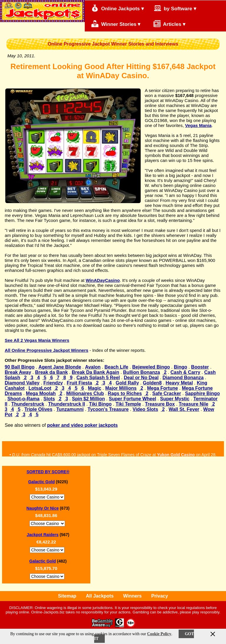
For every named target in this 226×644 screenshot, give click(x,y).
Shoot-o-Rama (23, 399)
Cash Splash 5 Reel (98, 378)
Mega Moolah (41, 393)
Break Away (18, 372)
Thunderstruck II (67, 404)
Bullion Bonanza (141, 372)
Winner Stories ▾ (116, 24)
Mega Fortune (163, 388)
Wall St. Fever (184, 409)
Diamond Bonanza (183, 378)
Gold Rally (127, 383)
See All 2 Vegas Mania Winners (37, 340)
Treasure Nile (193, 404)
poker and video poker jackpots (82, 425)
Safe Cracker (167, 393)
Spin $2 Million (89, 399)
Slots (49, 399)
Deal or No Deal (141, 378)
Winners (133, 596)
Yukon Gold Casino (176, 456)
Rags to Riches (125, 393)
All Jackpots (100, 596)
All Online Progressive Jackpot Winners (46, 350)
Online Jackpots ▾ (118, 8)
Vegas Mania (198, 125)
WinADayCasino (103, 280)
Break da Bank (51, 372)
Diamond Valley (22, 383)
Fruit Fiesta (79, 383)
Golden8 (152, 383)
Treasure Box (160, 404)
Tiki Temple (128, 404)
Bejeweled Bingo (151, 367)
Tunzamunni (70, 409)
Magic (95, 388)
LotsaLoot (40, 388)
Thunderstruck (28, 404)
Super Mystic (175, 399)
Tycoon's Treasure (108, 409)
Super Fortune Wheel (133, 399)
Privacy (160, 596)
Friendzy (53, 383)
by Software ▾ (175, 8)
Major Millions (121, 388)
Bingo (181, 367)
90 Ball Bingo (20, 367)
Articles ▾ (166, 24)
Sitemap (67, 596)
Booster (200, 367)
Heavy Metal (179, 383)
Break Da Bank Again (95, 372)
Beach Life (116, 367)
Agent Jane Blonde (60, 367)
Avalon (93, 367)
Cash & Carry (185, 372)
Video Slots (146, 409)
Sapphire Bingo (202, 393)
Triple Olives (38, 409)
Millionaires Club (85, 393)
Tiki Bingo (100, 404)
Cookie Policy (159, 634)
